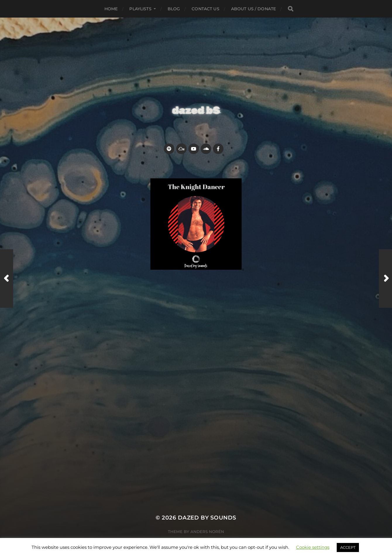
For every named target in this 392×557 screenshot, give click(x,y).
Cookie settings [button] (313, 547)
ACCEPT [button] (348, 547)
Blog (174, 9)
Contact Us (205, 9)
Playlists (140, 9)
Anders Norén (207, 532)
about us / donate (253, 9)
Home (111, 9)
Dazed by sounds (207, 518)
